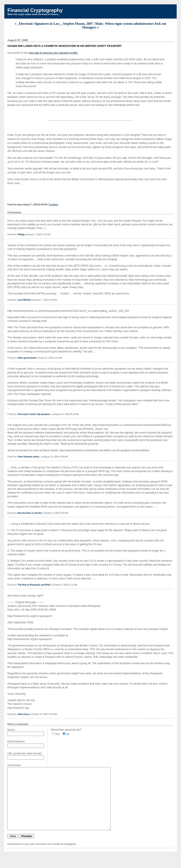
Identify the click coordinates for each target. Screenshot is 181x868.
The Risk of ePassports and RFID (34, 585)
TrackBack (53, 205)
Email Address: (16, 741)
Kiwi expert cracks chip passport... (35, 414)
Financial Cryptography (35, 10)
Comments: (14, 765)
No (68, 734)
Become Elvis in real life (30, 513)
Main (99, 24)
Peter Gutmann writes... (29, 457)
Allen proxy (23, 714)
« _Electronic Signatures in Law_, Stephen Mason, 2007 (54, 24)
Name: (11, 730)
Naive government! (27, 358)
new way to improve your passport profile (53, 53)
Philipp (21, 234)
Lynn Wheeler (24, 300)
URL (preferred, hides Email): (25, 753)
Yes (57, 734)
